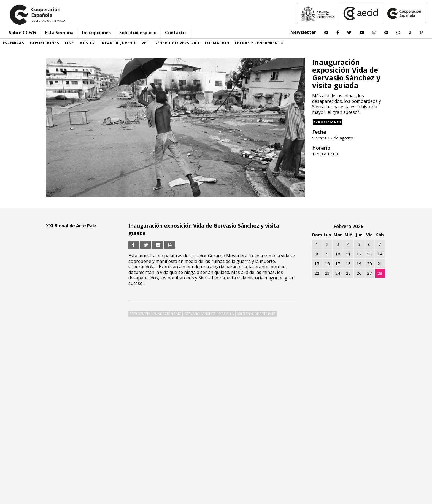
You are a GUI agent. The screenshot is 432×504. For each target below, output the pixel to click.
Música (87, 43)
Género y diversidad (177, 43)
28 (380, 273)
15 (317, 263)
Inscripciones (96, 33)
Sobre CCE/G (22, 33)
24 (338, 273)
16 (327, 263)
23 (327, 273)
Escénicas (13, 43)
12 (359, 254)
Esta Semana (59, 33)
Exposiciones (44, 43)
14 (380, 254)
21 (380, 263)
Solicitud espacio (138, 33)
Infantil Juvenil (118, 43)
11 (348, 254)
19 (359, 263)
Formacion (217, 43)
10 (338, 254)
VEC (145, 43)
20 (369, 263)
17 (338, 263)
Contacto (175, 33)
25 (348, 273)
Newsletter (303, 32)
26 (359, 273)
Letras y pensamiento (259, 43)
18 (348, 263)
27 (369, 273)
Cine (69, 43)
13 (369, 254)
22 (317, 273)
